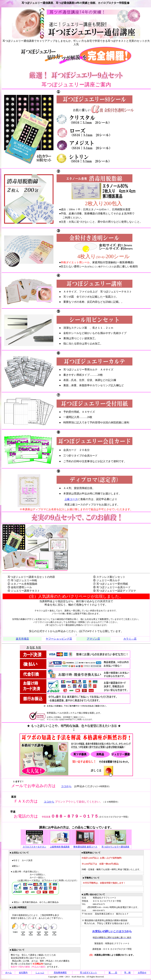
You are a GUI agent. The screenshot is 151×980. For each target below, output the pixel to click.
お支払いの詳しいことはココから (112, 931)
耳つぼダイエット (88, 973)
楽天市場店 (22, 639)
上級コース (71, 499)
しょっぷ (40, 973)
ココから (66, 786)
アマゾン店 (93, 639)
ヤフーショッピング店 (59, 639)
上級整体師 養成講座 (60, 847)
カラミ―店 (130, 639)
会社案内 (23, 973)
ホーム (8, 973)
